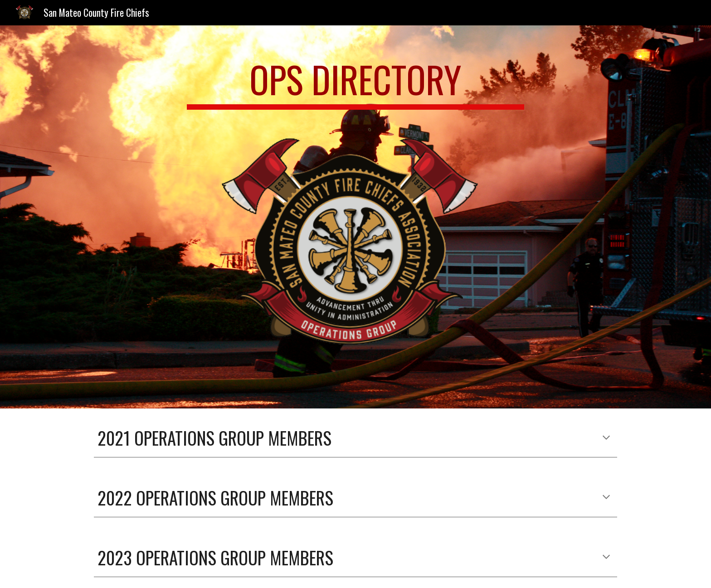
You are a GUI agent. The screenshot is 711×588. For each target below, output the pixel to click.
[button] (606, 438)
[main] (355, 83)
